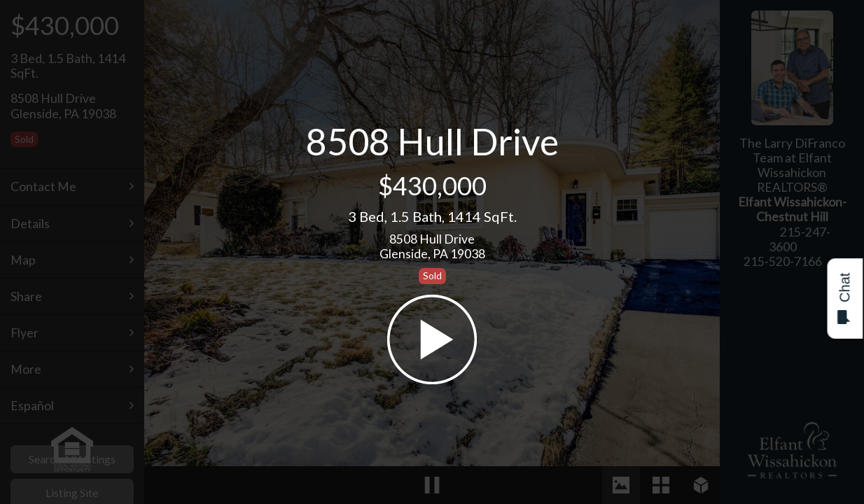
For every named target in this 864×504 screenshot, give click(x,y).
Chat (844, 299)
